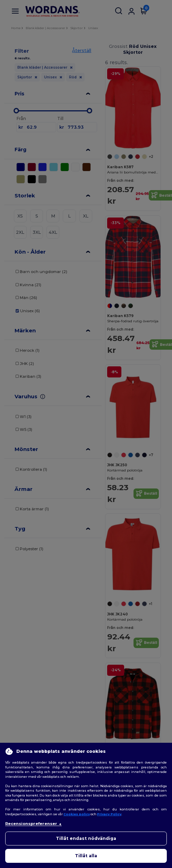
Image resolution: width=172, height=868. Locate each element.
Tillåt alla (86, 856)
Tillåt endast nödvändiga (86, 838)
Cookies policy (77, 814)
